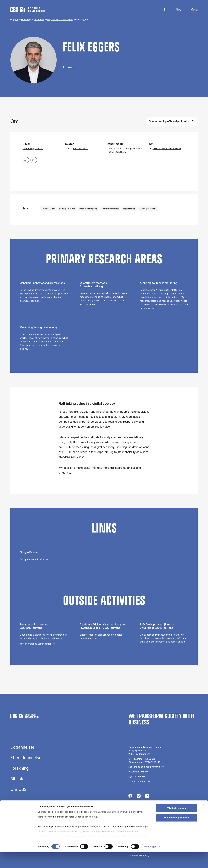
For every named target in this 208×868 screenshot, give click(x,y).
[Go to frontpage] (28, 10)
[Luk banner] (204, 821)
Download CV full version (167, 148)
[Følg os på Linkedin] (147, 797)
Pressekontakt (136, 772)
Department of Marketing (60, 19)
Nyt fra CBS (135, 777)
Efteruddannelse (26, 758)
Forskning (26, 19)
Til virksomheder (137, 781)
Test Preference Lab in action (36, 644)
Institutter (39, 19)
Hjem (15, 19)
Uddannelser (22, 747)
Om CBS (18, 790)
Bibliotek (19, 779)
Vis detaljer (150, 862)
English (163, 10)
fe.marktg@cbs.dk (33, 148)
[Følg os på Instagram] (139, 797)
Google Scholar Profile (32, 559)
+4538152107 (80, 148)
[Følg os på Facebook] (130, 797)
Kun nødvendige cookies (177, 833)
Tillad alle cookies (177, 824)
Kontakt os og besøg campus (144, 767)
